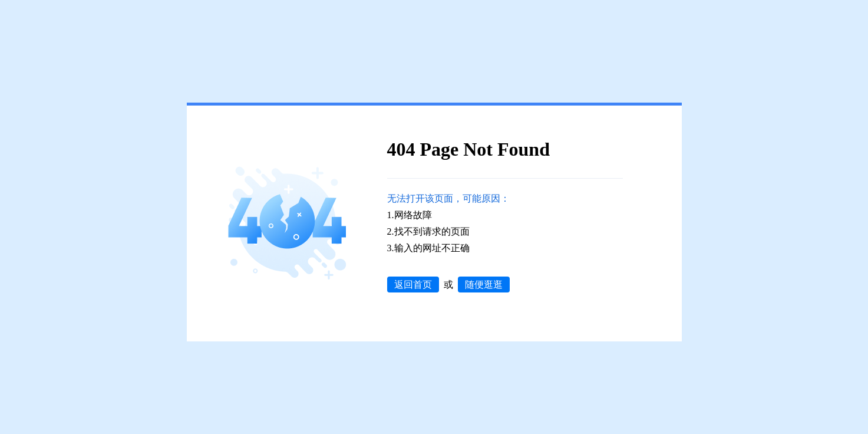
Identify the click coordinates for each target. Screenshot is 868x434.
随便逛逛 (484, 285)
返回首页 (413, 285)
